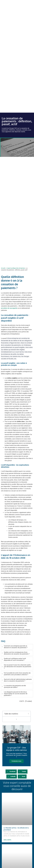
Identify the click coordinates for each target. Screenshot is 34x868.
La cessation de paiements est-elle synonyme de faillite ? (15, 686)
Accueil (3, 268)
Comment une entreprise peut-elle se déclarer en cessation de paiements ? (16, 647)
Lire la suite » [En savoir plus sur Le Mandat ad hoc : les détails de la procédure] (8, 840)
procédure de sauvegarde (9, 308)
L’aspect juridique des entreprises (16, 268)
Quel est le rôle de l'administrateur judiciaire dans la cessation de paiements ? (18, 680)
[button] (28, 714)
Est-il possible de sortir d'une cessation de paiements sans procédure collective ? (17, 674)
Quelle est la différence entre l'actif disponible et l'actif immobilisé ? (15, 659)
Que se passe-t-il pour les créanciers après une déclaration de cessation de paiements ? (18, 667)
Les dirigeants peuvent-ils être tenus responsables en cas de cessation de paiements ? (16, 694)
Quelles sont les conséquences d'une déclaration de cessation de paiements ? (17, 653)
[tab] (17, 647)
